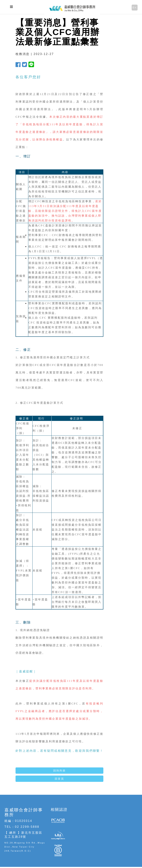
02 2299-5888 (27, 827)
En (135, 7)
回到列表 (60, 771)
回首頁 (59, 779)
